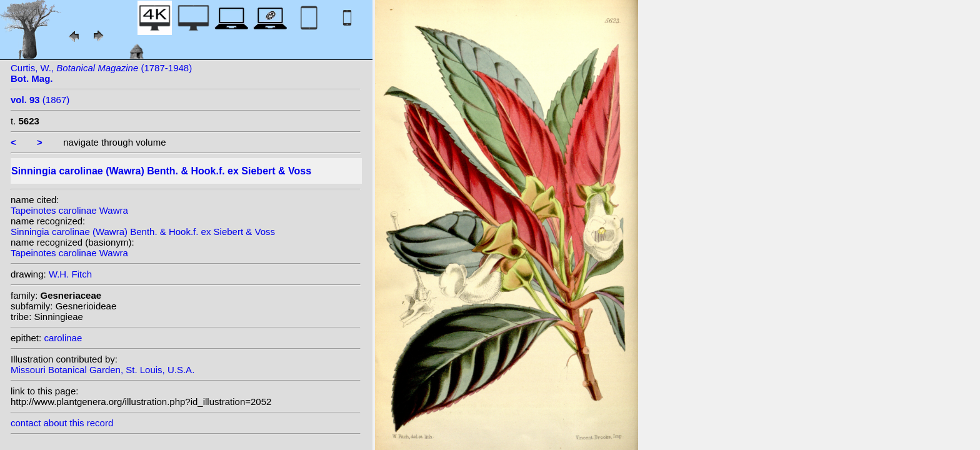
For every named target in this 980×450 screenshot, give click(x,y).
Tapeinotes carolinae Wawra (69, 210)
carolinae (63, 338)
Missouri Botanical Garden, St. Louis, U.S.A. (102, 370)
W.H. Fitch (70, 274)
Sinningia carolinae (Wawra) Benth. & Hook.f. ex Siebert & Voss (143, 232)
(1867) (40, 100)
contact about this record (62, 423)
